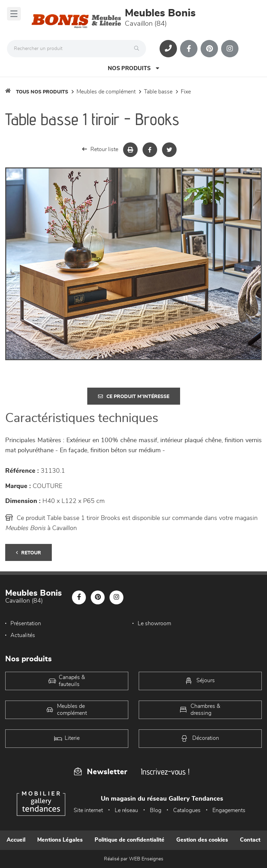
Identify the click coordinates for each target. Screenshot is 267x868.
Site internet (88, 810)
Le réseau (126, 810)
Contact (250, 840)
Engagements (229, 810)
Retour (29, 553)
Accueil (16, 840)
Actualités (23, 635)
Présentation (26, 623)
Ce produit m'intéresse (134, 396)
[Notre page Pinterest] (209, 49)
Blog (156, 810)
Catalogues (187, 810)
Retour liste (100, 149)
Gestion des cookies (202, 840)
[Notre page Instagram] (230, 49)
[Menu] (14, 14)
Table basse (158, 92)
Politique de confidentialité (130, 840)
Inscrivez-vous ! (165, 772)
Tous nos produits (42, 92)
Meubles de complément (106, 92)
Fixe (186, 92)
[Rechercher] (138, 49)
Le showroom (154, 623)
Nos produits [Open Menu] (133, 68)
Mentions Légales (60, 840)
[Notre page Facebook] (189, 49)
